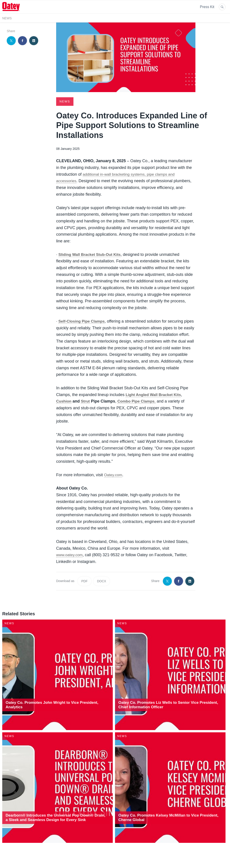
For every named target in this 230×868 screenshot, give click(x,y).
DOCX (102, 581)
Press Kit (207, 7)
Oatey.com (114, 475)
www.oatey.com (70, 555)
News (7, 18)
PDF (84, 581)
